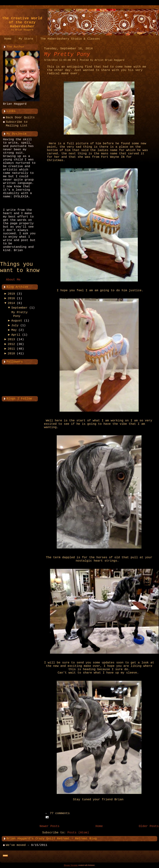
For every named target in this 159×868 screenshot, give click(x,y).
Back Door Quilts (20, 117)
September (19, 308)
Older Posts (149, 826)
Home (99, 826)
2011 (11, 349)
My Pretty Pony (67, 54)
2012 (11, 344)
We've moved (16, 845)
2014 (11, 303)
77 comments (60, 813)
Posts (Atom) (78, 833)
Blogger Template (71, 865)
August (17, 321)
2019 (11, 294)
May (14, 330)
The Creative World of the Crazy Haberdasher (22, 22)
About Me (13, 280)
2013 (11, 339)
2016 (11, 298)
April (16, 335)
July (15, 325)
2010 (11, 354)
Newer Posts (49, 826)
